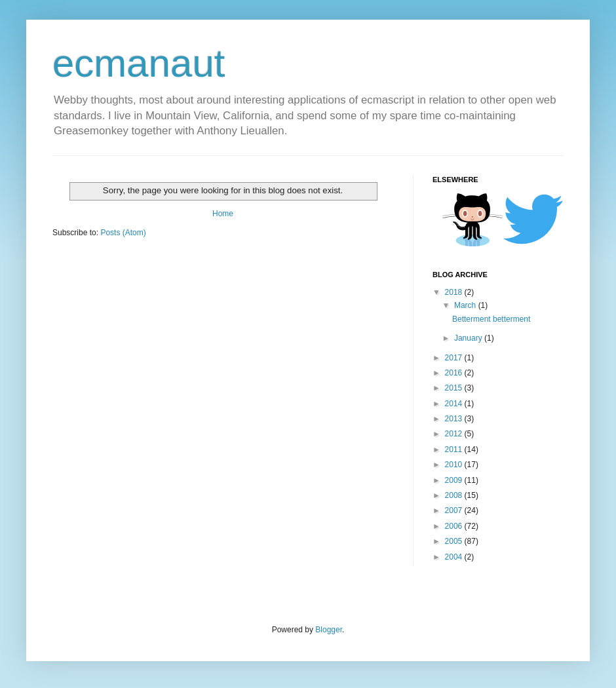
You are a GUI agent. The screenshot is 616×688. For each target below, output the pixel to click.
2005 (455, 541)
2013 (455, 419)
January (469, 338)
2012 (455, 434)
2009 (455, 480)
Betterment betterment (491, 319)
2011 (455, 449)
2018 (455, 292)
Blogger (329, 630)
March (466, 305)
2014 (455, 404)
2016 (455, 373)
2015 (455, 388)
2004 (455, 557)
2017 (455, 358)
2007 (455, 510)
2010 (455, 465)
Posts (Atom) (123, 233)
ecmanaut (139, 63)
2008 (455, 495)
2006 (455, 526)
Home (223, 214)
